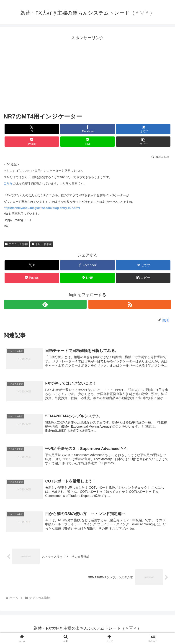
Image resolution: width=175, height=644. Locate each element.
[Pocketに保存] (32, 142)
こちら (8, 183)
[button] (143, 142)
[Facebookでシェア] (87, 129)
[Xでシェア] (32, 129)
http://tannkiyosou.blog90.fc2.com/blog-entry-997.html (42, 208)
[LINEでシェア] (87, 142)
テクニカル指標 (16, 244)
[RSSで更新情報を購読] (130, 304)
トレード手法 (42, 244)
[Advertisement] (87, 74)
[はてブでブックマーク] (143, 129)
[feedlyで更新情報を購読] (45, 304)
